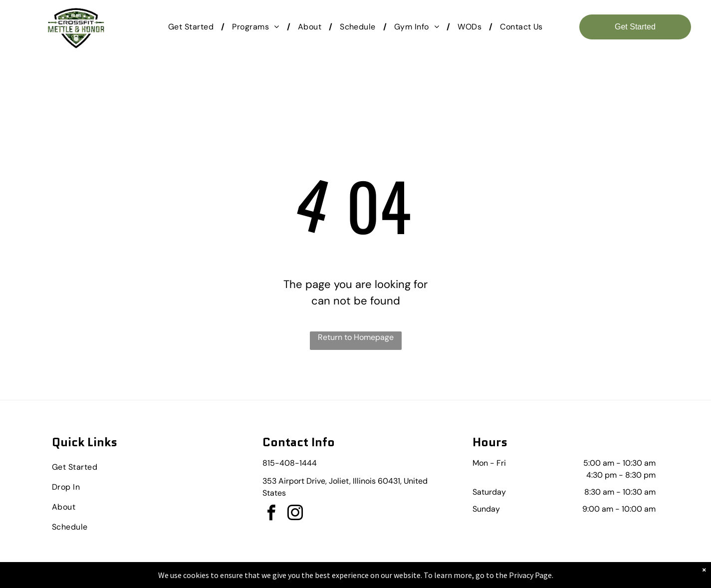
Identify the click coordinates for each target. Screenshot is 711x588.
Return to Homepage (356, 337)
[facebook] (271, 514)
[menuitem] (193, 27)
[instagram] (295, 514)
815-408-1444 (290, 463)
